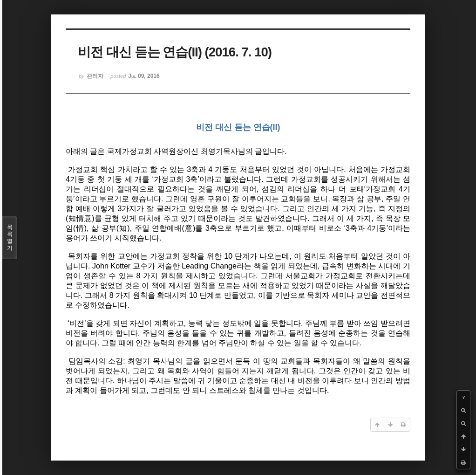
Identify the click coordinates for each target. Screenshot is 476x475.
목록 (10, 238)
